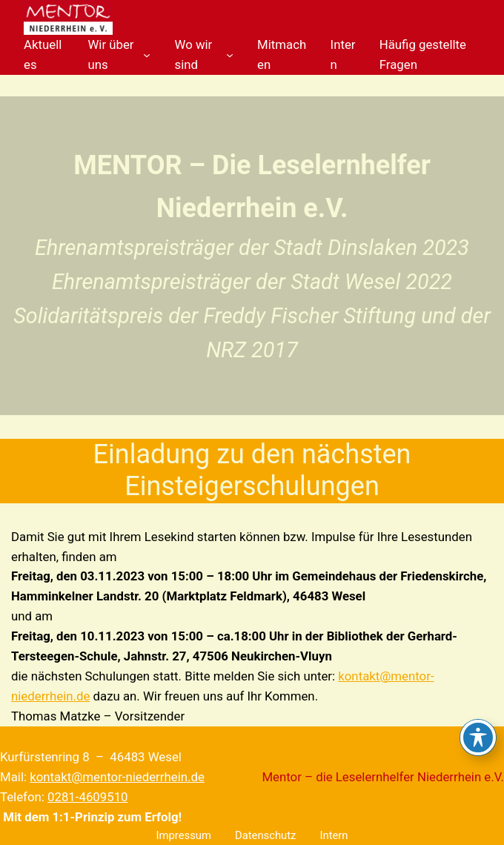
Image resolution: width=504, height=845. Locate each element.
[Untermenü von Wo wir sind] (230, 55)
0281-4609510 (87, 797)
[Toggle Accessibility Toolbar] (478, 738)
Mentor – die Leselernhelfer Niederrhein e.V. (383, 777)
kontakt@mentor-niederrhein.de (117, 777)
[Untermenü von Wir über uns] (147, 55)
